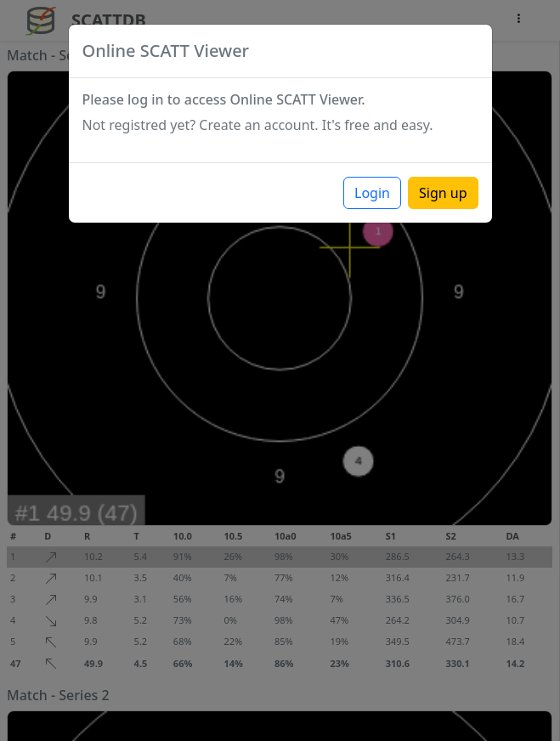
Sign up (443, 193)
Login (372, 193)
